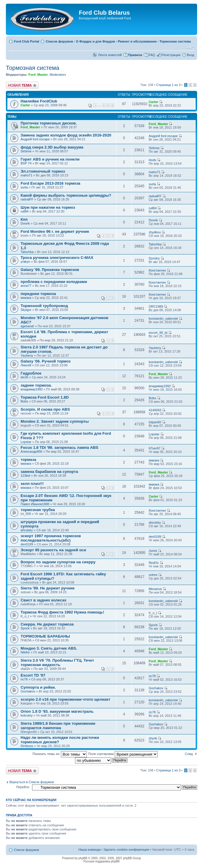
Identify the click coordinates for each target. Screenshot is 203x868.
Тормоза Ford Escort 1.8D (45, 397)
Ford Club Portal (26, 41)
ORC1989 (156, 306)
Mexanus (155, 589)
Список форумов (59, 41)
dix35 (24, 377)
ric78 (24, 679)
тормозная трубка (38, 510)
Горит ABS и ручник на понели (50, 159)
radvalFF (27, 199)
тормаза (28, 460)
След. (189, 754)
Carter (25, 105)
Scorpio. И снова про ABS (45, 409)
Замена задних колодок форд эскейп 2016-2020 (66, 135)
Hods (152, 160)
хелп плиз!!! (32, 484)
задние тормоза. (36, 385)
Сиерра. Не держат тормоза (47, 624)
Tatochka (27, 252)
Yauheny (27, 355)
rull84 (25, 211)
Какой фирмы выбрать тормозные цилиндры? (66, 195)
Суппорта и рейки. (38, 687)
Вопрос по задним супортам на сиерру (58, 562)
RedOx (154, 563)
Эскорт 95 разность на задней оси (53, 550)
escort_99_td (158, 333)
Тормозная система (175, 41)
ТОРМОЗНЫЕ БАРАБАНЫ (45, 636)
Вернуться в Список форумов (32, 782)
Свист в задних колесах (44, 600)
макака (26, 298)
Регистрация (171, 55)
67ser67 (154, 448)
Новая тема (22, 85)
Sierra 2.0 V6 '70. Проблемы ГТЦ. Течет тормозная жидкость (57, 663)
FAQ (152, 55)
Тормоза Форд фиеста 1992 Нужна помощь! (62, 612)
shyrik (153, 738)
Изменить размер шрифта (190, 48)
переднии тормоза (38, 294)
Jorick (153, 551)
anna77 (26, 286)
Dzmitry (154, 258)
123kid (25, 476)
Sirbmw (26, 151)
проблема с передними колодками (54, 282)
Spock (25, 628)
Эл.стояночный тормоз (43, 171)
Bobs (24, 401)
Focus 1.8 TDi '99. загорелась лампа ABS (59, 448)
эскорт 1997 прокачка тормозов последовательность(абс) (51, 538)
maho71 (26, 175)
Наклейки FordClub (39, 101)
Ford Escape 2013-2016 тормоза (50, 183)
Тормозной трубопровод (44, 306)
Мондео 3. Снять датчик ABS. (49, 648)
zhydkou (155, 232)
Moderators (58, 75)
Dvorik (25, 223)
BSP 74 (26, 163)
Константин (157, 270)
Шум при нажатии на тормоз (48, 207)
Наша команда (89, 850)
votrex (153, 575)
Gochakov (28, 691)
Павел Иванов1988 (35, 504)
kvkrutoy (27, 715)
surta (24, 187)
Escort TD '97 (33, 675)
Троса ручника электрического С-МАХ (57, 258)
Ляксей (26, 365)
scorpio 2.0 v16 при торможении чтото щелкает (65, 699)
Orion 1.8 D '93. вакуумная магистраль (57, 711)
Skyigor (26, 310)
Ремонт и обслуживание (137, 41)
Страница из (168, 85)
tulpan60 (155, 422)
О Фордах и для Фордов (95, 41)
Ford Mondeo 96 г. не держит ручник (55, 231)
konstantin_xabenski (163, 318)
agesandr (27, 326)
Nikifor (25, 652)
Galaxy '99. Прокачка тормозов (50, 270)
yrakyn (25, 262)
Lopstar (26, 442)
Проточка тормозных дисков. (49, 123)
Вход (190, 55)
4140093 (155, 410)
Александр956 (31, 451)
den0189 (27, 544)
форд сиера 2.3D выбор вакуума (52, 147)
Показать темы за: (60, 754)
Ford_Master (38, 75)
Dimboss (27, 746)
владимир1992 (32, 389)
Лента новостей (110, 55)
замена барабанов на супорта (49, 472)
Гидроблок (31, 373)
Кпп (24, 219)
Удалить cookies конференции (126, 850)
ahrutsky (27, 530)
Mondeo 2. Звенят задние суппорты (55, 421)
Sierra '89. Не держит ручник (48, 588)
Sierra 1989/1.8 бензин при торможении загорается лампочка (58, 726)
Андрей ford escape (35, 139)
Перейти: (23, 787)
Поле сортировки (123, 754)
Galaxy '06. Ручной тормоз (46, 361)
